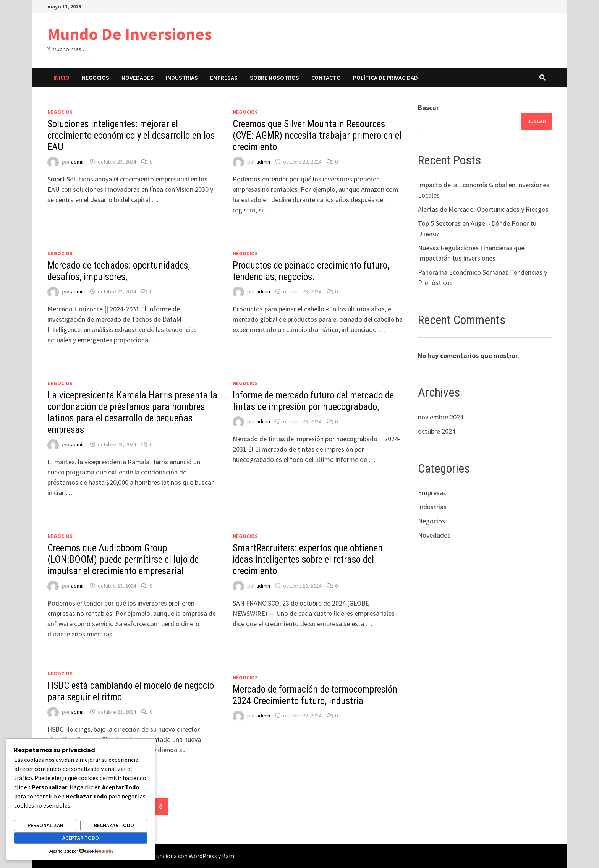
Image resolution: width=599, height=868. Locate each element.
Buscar (428, 108)
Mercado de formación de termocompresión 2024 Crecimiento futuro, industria (315, 695)
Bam (228, 856)
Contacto (326, 78)
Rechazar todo (114, 825)
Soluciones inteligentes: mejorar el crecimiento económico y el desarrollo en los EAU (131, 135)
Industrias (182, 78)
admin (78, 162)
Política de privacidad (385, 78)
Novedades (138, 78)
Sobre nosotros (274, 78)
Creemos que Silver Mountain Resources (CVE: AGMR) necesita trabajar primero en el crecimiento (317, 135)
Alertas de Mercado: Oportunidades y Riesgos (483, 209)
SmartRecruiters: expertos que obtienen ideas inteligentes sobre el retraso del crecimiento (308, 560)
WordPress (203, 856)
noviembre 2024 (441, 417)
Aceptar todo (81, 838)
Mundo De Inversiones (130, 34)
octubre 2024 (437, 431)
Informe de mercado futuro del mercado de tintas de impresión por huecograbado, (313, 401)
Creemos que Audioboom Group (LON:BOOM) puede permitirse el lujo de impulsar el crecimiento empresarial (123, 560)
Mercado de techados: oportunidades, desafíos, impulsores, (119, 271)
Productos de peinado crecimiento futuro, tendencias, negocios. (311, 271)
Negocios (96, 78)
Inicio (62, 78)
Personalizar (45, 825)
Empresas (224, 78)
